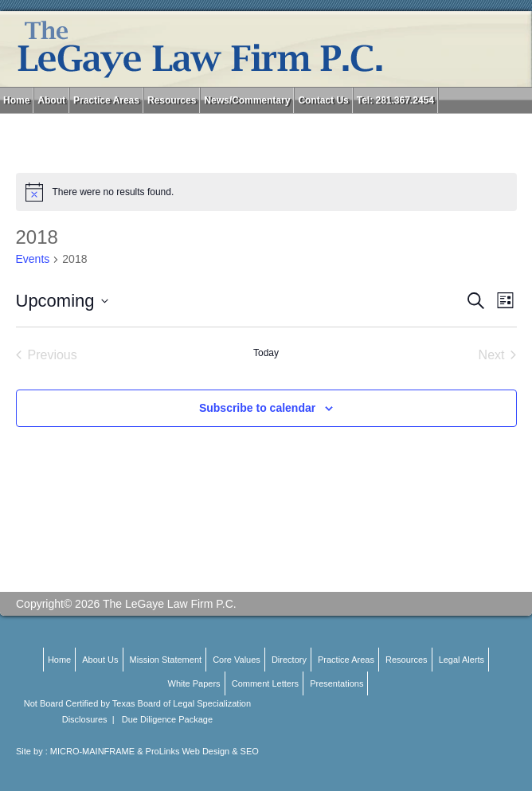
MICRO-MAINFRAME (92, 751)
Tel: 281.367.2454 (395, 100)
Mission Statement (166, 660)
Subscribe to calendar (257, 408)
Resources (172, 100)
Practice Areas (106, 100)
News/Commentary (247, 100)
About (51, 100)
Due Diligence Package (167, 719)
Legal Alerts (462, 660)
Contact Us (323, 100)
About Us (100, 660)
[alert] (266, 192)
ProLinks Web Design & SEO (202, 751)
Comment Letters (265, 683)
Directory (289, 660)
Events (33, 259)
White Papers (194, 683)
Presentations (336, 683)
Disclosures (85, 719)
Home (16, 100)
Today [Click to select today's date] (266, 353)
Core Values (237, 660)
